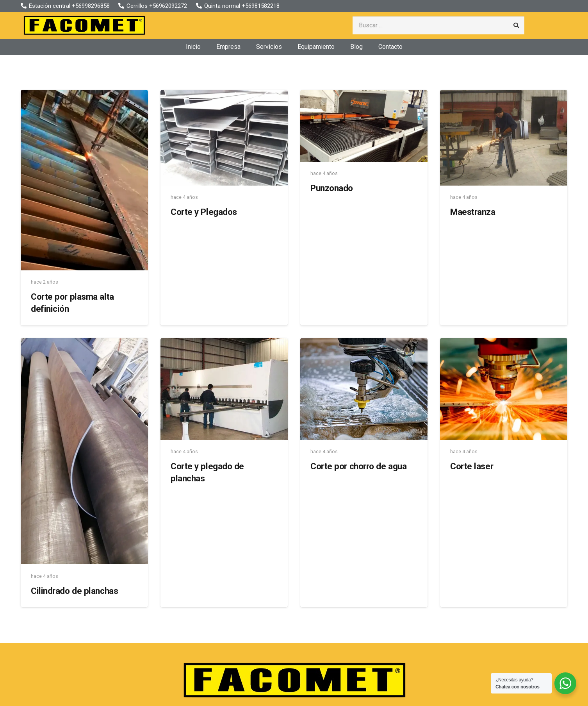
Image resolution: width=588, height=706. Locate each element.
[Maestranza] (504, 138)
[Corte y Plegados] (224, 138)
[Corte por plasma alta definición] (84, 180)
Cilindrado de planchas (74, 591)
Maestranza (473, 212)
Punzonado (332, 188)
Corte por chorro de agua (358, 466)
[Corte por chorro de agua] (364, 389)
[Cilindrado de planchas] (84, 451)
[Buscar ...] (438, 25)
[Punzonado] (364, 126)
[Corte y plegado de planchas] (224, 389)
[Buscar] (516, 25)
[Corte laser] (504, 389)
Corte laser (472, 466)
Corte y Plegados (204, 212)
